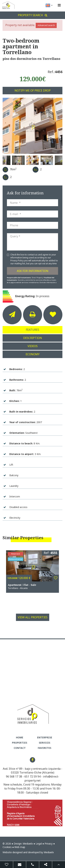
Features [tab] (32, 330)
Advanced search (46, 25)
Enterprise (45, 737)
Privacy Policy (17, 261)
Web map (20, 847)
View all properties (33, 617)
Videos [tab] (33, 346)
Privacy (49, 844)
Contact (20, 748)
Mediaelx (28, 844)
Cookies (7, 847)
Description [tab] (33, 338)
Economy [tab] (33, 354)
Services (45, 743)
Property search (33, 15)
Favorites (45, 748)
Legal (39, 844)
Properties (20, 743)
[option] (32, 126)
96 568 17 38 (14, 776)
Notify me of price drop (33, 90)
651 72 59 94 (32, 776)
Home (20, 737)
